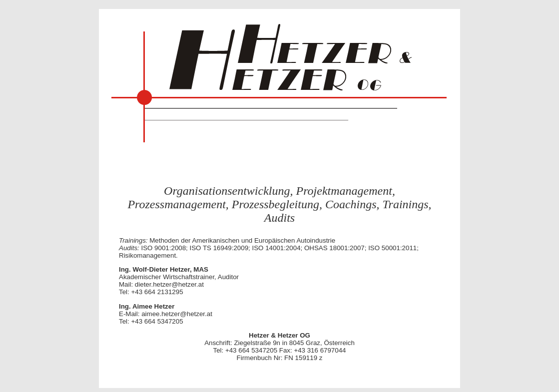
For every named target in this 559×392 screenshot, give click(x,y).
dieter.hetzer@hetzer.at (169, 284)
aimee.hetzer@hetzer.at (177, 314)
